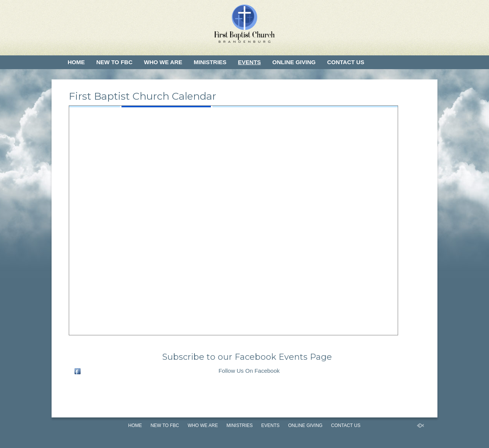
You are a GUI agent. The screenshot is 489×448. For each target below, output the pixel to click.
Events (249, 62)
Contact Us (346, 62)
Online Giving (294, 62)
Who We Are (163, 62)
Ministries (210, 62)
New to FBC (114, 62)
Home (76, 62)
